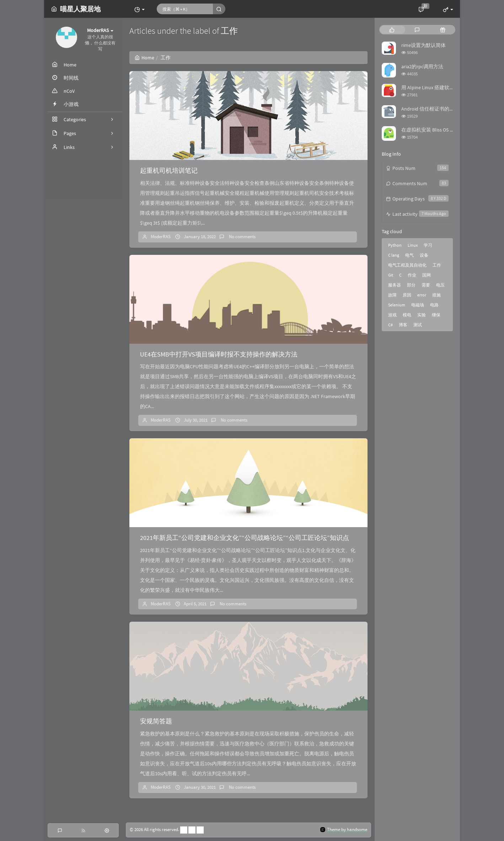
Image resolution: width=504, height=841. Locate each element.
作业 (412, 275)
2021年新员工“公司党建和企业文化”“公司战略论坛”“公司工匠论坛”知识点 (245, 538)
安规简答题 (156, 721)
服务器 (395, 285)
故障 (392, 295)
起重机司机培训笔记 (169, 170)
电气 (409, 255)
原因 (407, 295)
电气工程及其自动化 (407, 265)
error (422, 295)
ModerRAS (161, 237)
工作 (437, 265)
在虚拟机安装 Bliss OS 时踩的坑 (435, 130)
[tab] (392, 30)
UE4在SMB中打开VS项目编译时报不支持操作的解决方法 (219, 354)
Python (395, 245)
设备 (424, 255)
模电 (407, 315)
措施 (436, 295)
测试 (418, 325)
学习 (428, 245)
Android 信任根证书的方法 (430, 109)
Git (391, 275)
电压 (440, 285)
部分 (411, 285)
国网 (427, 275)
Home (144, 58)
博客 (403, 325)
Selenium (397, 305)
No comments (242, 237)
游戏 (392, 315)
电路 (434, 305)
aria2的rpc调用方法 (422, 66)
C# (390, 325)
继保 (436, 315)
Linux (413, 245)
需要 (426, 285)
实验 (422, 315)
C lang (394, 255)
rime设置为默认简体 (423, 45)
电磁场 (418, 305)
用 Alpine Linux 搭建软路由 (430, 87)
